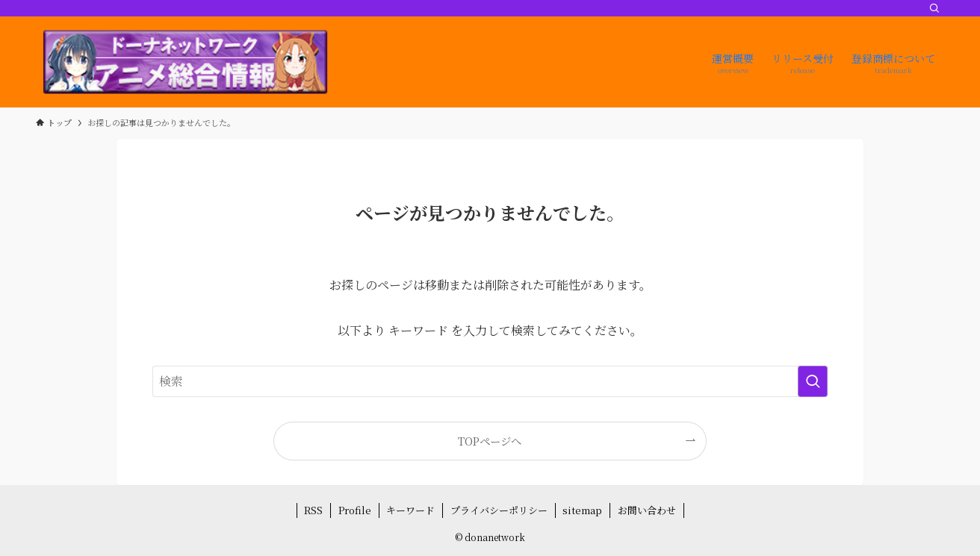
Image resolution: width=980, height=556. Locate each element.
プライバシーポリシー (499, 510)
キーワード (410, 510)
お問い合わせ (647, 510)
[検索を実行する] (813, 381)
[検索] (934, 8)
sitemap (582, 510)
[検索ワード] (490, 381)
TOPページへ (490, 441)
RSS (313, 510)
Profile (355, 510)
